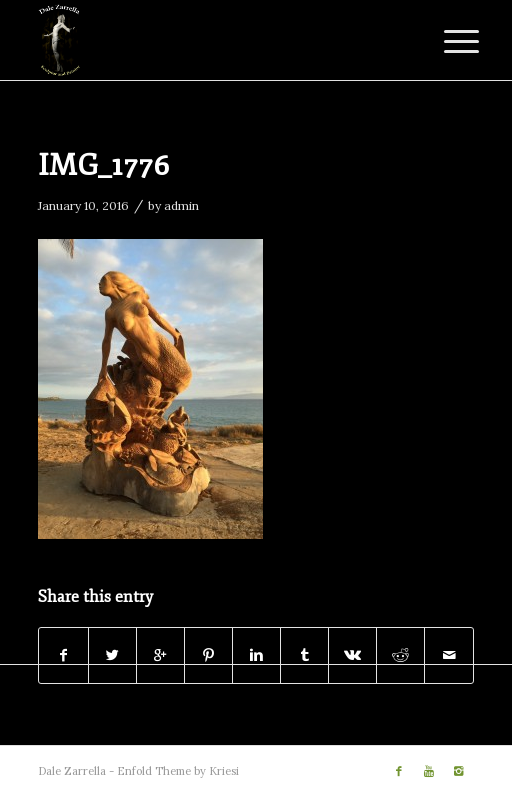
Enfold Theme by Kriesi (178, 771)
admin (181, 205)
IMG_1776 (104, 165)
